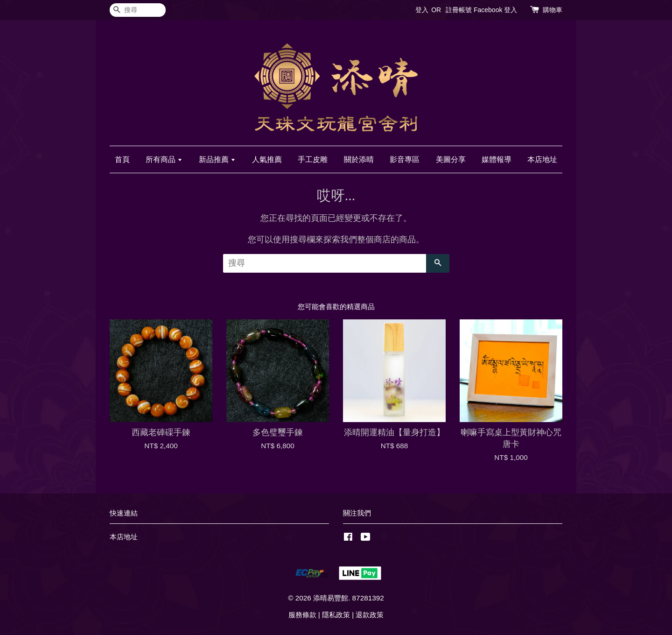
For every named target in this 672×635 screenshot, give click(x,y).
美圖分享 (451, 159)
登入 (422, 10)
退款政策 (370, 615)
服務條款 (302, 615)
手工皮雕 (313, 159)
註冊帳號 (459, 10)
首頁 (122, 159)
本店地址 (542, 159)
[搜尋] (138, 10)
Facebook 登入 (495, 10)
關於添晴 (359, 159)
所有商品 (164, 159)
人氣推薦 (267, 159)
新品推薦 (217, 159)
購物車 (553, 10)
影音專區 (405, 159)
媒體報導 (497, 159)
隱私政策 (336, 615)
